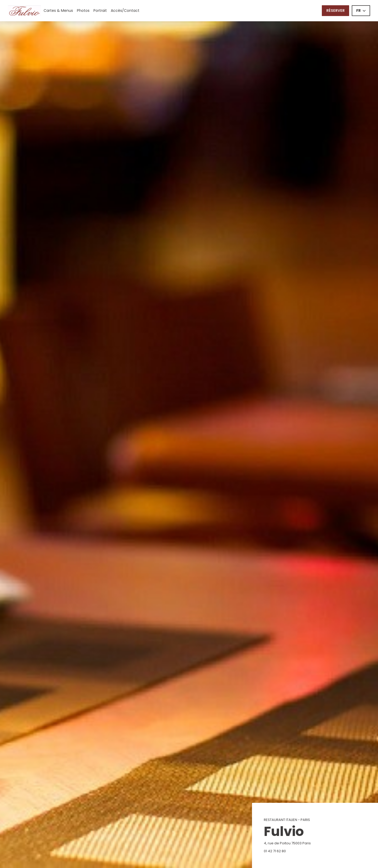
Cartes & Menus (58, 11)
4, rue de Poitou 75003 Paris (313, 843)
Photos (83, 11)
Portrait (100, 11)
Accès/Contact (125, 11)
